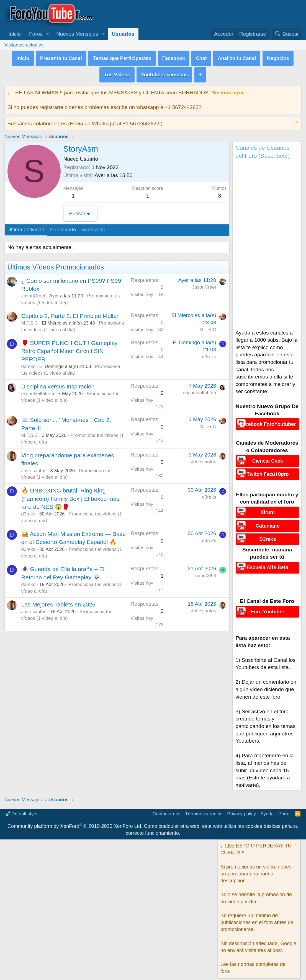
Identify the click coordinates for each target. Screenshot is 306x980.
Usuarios (123, 34)
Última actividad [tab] (26, 228)
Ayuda (267, 810)
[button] (47, 34)
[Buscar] (287, 34)
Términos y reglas (204, 810)
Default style (21, 810)
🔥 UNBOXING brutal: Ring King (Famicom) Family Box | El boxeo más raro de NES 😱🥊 (70, 497)
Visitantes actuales (24, 45)
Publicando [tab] (63, 228)
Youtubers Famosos (164, 73)
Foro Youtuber (268, 608)
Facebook (174, 57)
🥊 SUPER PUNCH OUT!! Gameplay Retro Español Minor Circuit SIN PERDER (70, 349)
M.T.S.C (30, 321)
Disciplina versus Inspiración (58, 384)
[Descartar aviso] (296, 121)
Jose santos (34, 469)
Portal (284, 810)
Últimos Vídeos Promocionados (56, 265)
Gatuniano (268, 523)
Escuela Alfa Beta (268, 563)
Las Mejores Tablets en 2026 (58, 602)
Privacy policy (241, 810)
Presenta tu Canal (61, 57)
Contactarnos (167, 810)
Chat (201, 57)
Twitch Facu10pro (268, 472)
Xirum (268, 510)
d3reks (28, 365)
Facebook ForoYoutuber (268, 422)
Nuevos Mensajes (77, 34)
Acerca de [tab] (94, 228)
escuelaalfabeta (38, 392)
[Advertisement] (267, 244)
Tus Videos (117, 73)
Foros (36, 34)
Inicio (15, 34)
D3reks (268, 536)
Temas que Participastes (122, 57)
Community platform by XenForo (75, 823)
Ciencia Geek (268, 459)
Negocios (278, 57)
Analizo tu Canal (237, 57)
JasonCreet (33, 294)
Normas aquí (227, 91)
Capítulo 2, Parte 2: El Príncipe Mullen (71, 314)
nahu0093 (206, 574)
